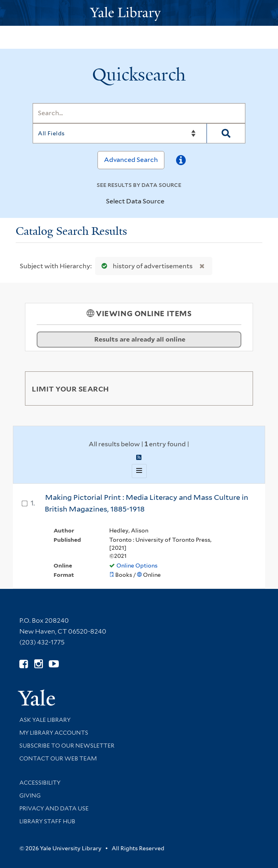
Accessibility (40, 783)
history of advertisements (145, 266)
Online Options (137, 566)
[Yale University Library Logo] (139, 13)
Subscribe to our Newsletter (67, 746)
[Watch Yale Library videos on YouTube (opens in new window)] (54, 664)
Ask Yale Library (45, 720)
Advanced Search (131, 160)
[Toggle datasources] (171, 202)
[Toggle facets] (237, 388)
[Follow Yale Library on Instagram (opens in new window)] (38, 664)
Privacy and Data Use (54, 808)
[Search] (139, 113)
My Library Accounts (54, 733)
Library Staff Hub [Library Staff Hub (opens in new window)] (47, 821)
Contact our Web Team (58, 758)
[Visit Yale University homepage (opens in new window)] (36, 695)
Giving (30, 795)
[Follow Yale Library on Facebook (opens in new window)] (24, 664)
